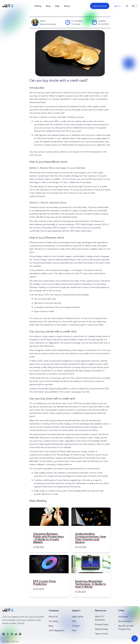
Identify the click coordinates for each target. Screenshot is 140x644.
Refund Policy (102, 629)
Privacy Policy (102, 624)
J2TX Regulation (57, 630)
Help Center (78, 616)
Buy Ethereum (125, 621)
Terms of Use (101, 634)
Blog (48, 6)
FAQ (74, 621)
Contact (76, 626)
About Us (53, 616)
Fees (74, 630)
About (67, 6)
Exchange (123, 616)
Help (57, 6)
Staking (38, 6)
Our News (54, 621)
